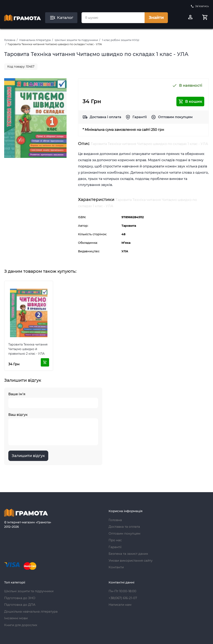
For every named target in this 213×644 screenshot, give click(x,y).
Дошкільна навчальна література (31, 611)
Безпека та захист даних (128, 554)
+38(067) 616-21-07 (123, 598)
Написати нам (120, 605)
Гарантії (140, 117)
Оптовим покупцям (175, 117)
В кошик (190, 102)
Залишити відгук (28, 456)
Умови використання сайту (131, 560)
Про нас (115, 540)
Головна (10, 40)
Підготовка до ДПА (20, 605)
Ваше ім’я (53, 400)
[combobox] (113, 18)
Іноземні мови (16, 618)
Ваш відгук (53, 429)
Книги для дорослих (21, 625)
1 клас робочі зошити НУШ (121, 40)
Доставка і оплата (105, 117)
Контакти (116, 567)
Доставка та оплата (124, 527)
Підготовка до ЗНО (20, 598)
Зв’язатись (200, 6)
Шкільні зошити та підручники (76, 40)
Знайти (156, 18)
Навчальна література (35, 40)
